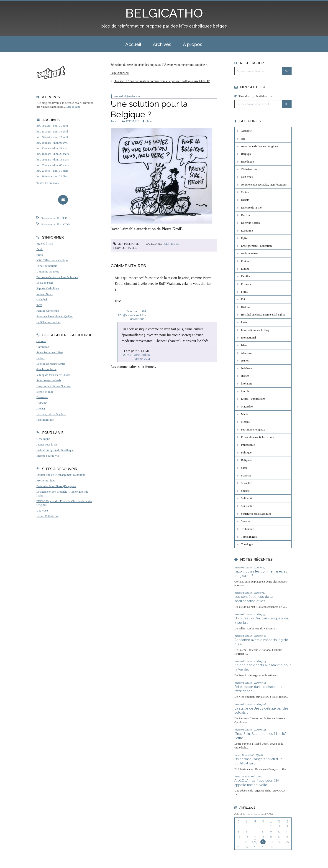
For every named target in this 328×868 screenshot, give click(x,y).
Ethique (246, 261)
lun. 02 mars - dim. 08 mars (53, 165)
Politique (246, 453)
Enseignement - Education (256, 246)
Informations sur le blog (255, 330)
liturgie (245, 391)
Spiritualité (247, 506)
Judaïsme (246, 368)
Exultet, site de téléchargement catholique (61, 475)
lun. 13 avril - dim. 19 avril (52, 132)
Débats (245, 200)
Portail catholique (47, 266)
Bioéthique (247, 162)
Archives (162, 44)
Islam (244, 345)
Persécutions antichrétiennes (258, 437)
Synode (245, 521)
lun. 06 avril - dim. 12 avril (52, 137)
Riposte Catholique (48, 288)
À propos (193, 44)
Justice (245, 376)
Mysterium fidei (46, 481)
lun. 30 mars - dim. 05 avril (52, 143)
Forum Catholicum (47, 516)
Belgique (246, 154)
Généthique (43, 439)
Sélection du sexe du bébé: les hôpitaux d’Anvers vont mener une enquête (158, 65)
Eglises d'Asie (45, 244)
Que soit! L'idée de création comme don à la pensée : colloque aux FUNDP (162, 81)
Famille (245, 276)
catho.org (42, 341)
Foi (243, 299)
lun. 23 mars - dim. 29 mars (53, 148)
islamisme (247, 353)
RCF (39, 305)
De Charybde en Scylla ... (51, 414)
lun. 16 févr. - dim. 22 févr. (52, 176)
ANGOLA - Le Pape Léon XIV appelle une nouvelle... (257, 783)
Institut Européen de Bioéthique (55, 450)
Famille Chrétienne (48, 311)
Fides (40, 255)
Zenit (40, 249)
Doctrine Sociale (251, 223)
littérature (247, 384)
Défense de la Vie (251, 208)
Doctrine (246, 215)
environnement (250, 253)
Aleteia (41, 409)
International (248, 338)
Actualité (246, 131)
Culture (245, 192)
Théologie (247, 544)
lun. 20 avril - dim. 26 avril (52, 126)
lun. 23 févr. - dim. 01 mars (52, 171)
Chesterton (43, 347)
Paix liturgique (45, 420)
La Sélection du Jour (49, 322)
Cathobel (42, 300)
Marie (245, 414)
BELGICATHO (164, 13)
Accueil (133, 44)
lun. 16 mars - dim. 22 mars (53, 154)
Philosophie (248, 445)
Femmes (246, 284)
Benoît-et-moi (45, 392)
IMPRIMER (130, 121)
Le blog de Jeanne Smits (51, 364)
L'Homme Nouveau (48, 272)
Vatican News (45, 294)
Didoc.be (42, 403)
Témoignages (249, 537)
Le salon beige (45, 283)
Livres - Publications (253, 399)
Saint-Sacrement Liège (50, 352)
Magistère (247, 407)
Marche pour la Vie (48, 456)
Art (243, 139)
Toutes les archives (47, 183)
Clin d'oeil (172, 244)
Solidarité (247, 498)
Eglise (245, 238)
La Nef (41, 358)
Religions (247, 460)
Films (244, 292)
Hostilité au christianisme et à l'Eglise (263, 315)
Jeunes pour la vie (47, 445)
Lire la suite (73, 107)
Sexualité (246, 483)
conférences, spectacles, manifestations (264, 185)
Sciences (246, 476)
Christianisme (249, 169)
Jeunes (245, 361)
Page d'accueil (120, 73)
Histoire (246, 307)
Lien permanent (127, 244)
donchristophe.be (46, 369)
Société (245, 491)
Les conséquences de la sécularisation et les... (254, 599)
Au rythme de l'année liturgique (259, 146)
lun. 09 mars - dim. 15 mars (53, 160)
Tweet (114, 121)
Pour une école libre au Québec (55, 316)
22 (263, 842)
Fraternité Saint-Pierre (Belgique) (56, 486)
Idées (244, 322)
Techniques (248, 529)
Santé (244, 468)
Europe (245, 269)
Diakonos (42, 397)
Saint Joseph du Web (49, 380)
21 (255, 842)
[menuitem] (133, 44)
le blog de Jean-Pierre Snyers (53, 375)
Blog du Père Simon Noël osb (54, 386)
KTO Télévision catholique (52, 260)
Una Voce (42, 511)
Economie (247, 231)
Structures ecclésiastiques (256, 514)
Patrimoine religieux (253, 430)
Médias (245, 422)
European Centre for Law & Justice (57, 277)
